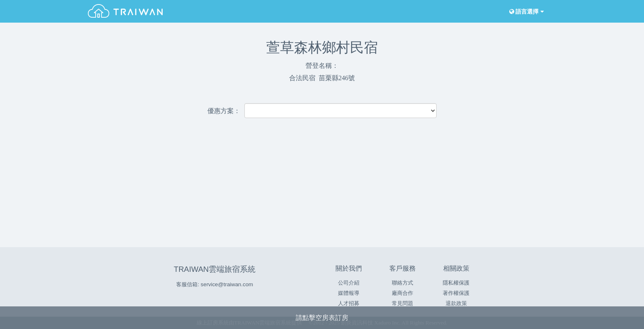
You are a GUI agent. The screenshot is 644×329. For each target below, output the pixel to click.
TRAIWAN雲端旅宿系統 (215, 269)
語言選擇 (526, 12)
